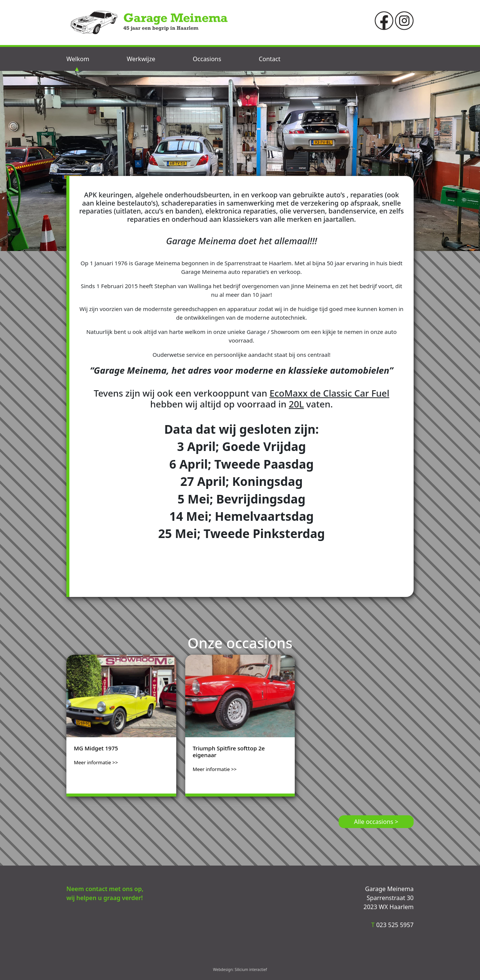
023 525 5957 (392, 925)
